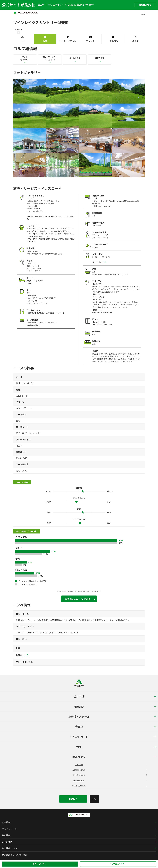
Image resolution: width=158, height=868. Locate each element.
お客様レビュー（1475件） (80, 599)
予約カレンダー (55, 864)
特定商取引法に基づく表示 (15, 855)
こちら (103, 262)
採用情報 (6, 835)
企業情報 (6, 822)
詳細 (147, 5)
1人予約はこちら (132, 864)
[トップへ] (94, 799)
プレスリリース (9, 829)
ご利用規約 (7, 842)
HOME (73, 799)
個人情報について (10, 848)
